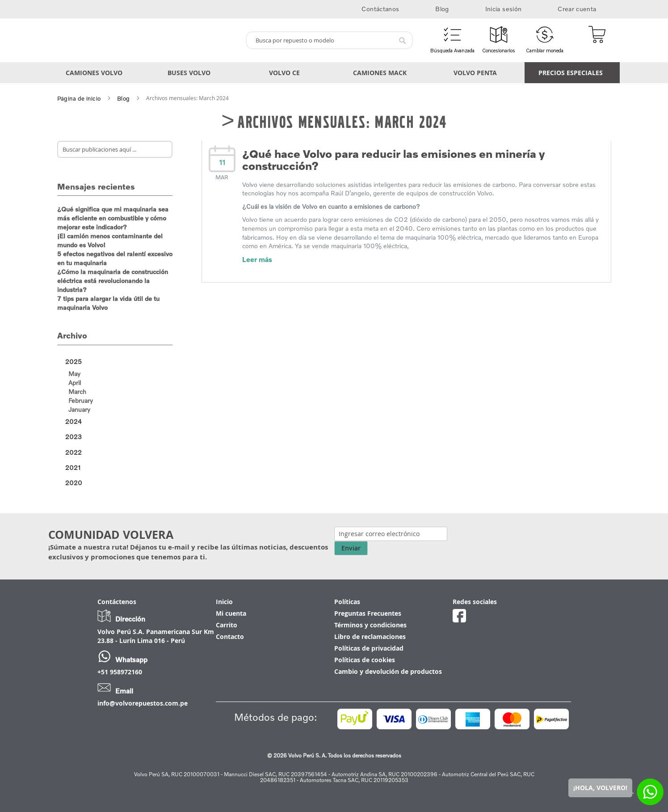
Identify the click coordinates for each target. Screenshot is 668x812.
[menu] (334, 73)
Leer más (257, 259)
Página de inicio (79, 98)
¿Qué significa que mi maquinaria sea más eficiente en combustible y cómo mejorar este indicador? (113, 218)
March (77, 391)
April (75, 383)
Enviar (351, 548)
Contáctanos (380, 9)
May (74, 374)
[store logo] (144, 40)
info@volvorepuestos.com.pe (143, 703)
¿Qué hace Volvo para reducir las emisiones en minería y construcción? (393, 160)
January (79, 409)
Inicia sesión (504, 9)
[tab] (115, 362)
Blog (442, 9)
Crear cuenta (577, 9)
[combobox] (329, 40)
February (81, 400)
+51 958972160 (120, 672)
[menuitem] (96, 73)
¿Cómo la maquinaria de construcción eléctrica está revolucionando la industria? (113, 281)
